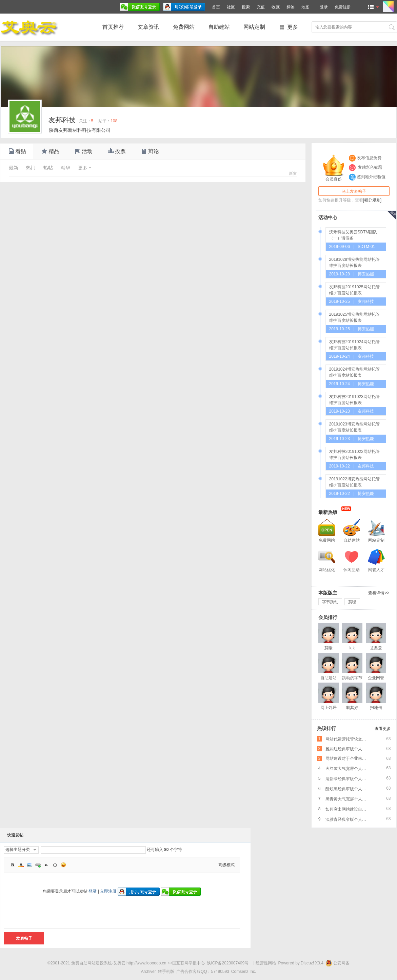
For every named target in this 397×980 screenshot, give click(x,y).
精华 (65, 168)
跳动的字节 (352, 678)
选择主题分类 (18, 850)
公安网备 (338, 963)
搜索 (246, 7)
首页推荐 (113, 27)
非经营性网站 (264, 963)
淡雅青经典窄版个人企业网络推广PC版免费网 (348, 819)
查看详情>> (379, 593)
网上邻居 (329, 708)
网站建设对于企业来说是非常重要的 (348, 758)
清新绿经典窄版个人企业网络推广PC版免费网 (348, 779)
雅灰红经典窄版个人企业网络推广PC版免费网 (348, 749)
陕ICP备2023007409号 (228, 963)
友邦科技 (62, 120)
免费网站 (184, 27)
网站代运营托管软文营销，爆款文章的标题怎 (348, 739)
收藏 (276, 7)
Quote (46, 865)
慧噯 (352, 602)
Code (55, 865)
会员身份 (334, 168)
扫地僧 (376, 708)
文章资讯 (148, 27)
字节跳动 (330, 602)
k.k (352, 648)
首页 (216, 7)
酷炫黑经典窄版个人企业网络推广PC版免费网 (348, 789)
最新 (14, 168)
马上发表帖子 (354, 191)
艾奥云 (376, 648)
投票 (116, 151)
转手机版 (166, 972)
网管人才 (376, 570)
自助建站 (219, 27)
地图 (305, 7)
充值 (261, 7)
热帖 (48, 168)
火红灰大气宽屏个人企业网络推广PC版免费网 (348, 769)
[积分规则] (372, 200)
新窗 (293, 173)
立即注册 (108, 891)
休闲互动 (352, 570)
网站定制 (254, 27)
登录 (93, 891)
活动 (83, 151)
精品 (50, 151)
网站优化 (327, 570)
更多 (293, 27)
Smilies (63, 865)
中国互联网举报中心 (186, 963)
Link (38, 865)
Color (21, 865)
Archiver (148, 972)
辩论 (150, 151)
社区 (231, 7)
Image (29, 865)
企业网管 (376, 678)
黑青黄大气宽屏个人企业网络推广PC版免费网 (348, 799)
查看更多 (383, 729)
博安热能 (366, 274)
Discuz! (307, 963)
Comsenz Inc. (244, 972)
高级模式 (226, 865)
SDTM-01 (366, 247)
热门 (31, 168)
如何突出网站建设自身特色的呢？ (348, 809)
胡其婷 (352, 708)
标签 (291, 7)
